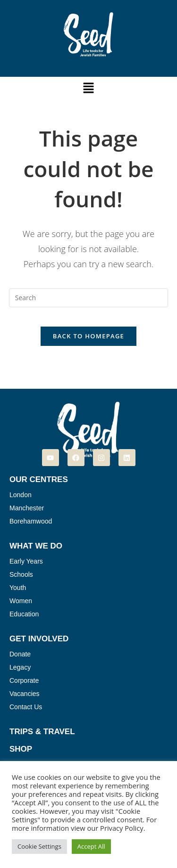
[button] (88, 88)
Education (24, 614)
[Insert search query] (89, 298)
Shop (21, 749)
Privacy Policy (122, 828)
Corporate (24, 680)
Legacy (20, 667)
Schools (21, 574)
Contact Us (26, 707)
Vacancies (25, 694)
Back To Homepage (88, 336)
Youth (18, 588)
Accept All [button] (91, 846)
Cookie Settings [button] (39, 846)
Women (21, 601)
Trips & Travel (42, 732)
